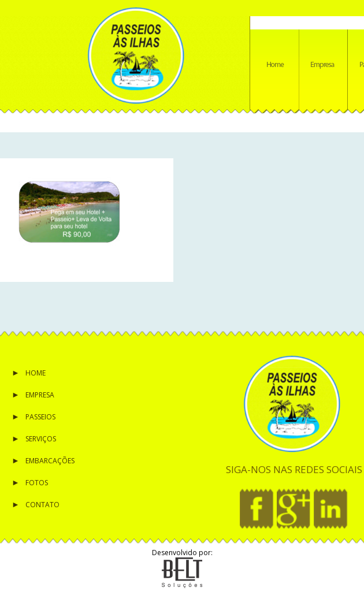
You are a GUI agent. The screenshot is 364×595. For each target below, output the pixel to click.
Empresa (40, 395)
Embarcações (50, 461)
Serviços (41, 439)
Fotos (37, 483)
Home (36, 373)
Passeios (40, 417)
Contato (42, 505)
